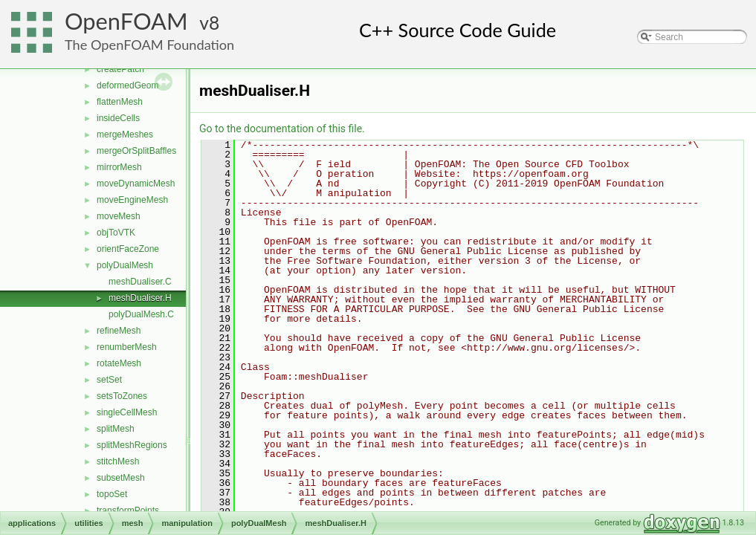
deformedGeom (127, 85)
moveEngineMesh (132, 200)
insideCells (118, 118)
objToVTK (116, 233)
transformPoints (128, 510)
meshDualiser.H (140, 298)
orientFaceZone (128, 249)
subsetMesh (121, 478)
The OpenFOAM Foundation (149, 45)
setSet (109, 380)
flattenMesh (120, 102)
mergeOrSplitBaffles (136, 151)
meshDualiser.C (140, 282)
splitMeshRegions (132, 445)
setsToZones (122, 396)
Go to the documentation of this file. (282, 129)
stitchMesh (118, 461)
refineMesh (119, 331)
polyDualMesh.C (141, 314)
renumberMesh (127, 347)
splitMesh (116, 429)
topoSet (112, 494)
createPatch (120, 69)
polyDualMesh (125, 265)
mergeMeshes (125, 134)
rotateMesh (119, 363)
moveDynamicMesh (136, 184)
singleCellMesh (127, 412)
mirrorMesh (119, 167)
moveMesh (119, 216)
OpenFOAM (126, 21)
